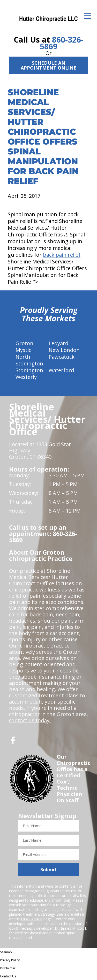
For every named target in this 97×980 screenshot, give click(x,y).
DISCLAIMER (32, 919)
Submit (48, 869)
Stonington (29, 370)
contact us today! (30, 720)
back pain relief (62, 255)
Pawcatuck (62, 357)
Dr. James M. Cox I (70, 928)
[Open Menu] (88, 16)
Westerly (26, 377)
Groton (24, 343)
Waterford (61, 370)
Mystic (23, 350)
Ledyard (58, 343)
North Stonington (29, 360)
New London (64, 350)
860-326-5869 (62, 43)
